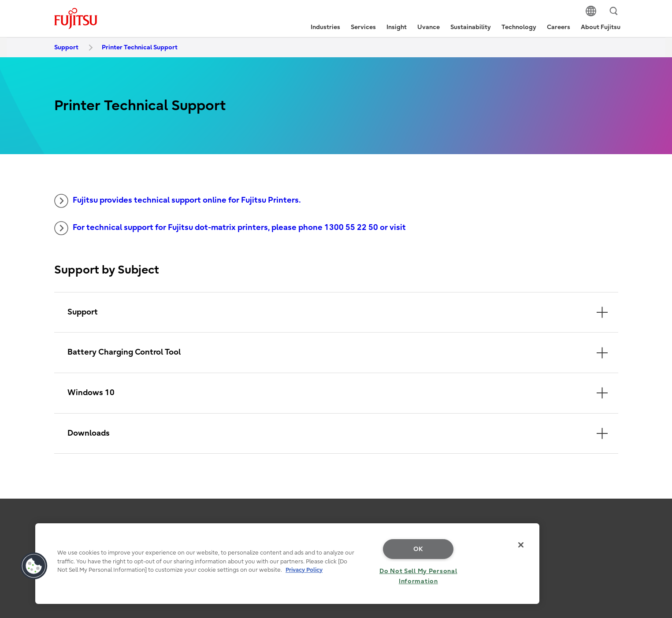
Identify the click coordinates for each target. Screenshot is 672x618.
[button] (34, 566)
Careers (559, 27)
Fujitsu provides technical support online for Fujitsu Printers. (178, 201)
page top (652, 522)
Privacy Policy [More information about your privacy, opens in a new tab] (304, 570)
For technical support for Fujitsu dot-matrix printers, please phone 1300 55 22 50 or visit (230, 228)
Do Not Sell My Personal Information (418, 576)
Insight (397, 27)
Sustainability (471, 27)
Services (363, 27)
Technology (519, 27)
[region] (287, 564)
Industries (325, 27)
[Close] (521, 545)
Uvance (429, 27)
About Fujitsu (601, 27)
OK (418, 549)
